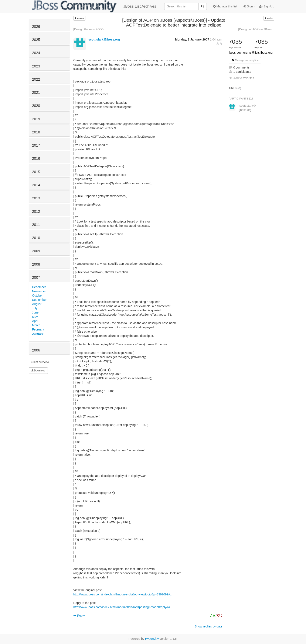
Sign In (250, 6)
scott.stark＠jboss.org (104, 39)
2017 (36, 145)
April (35, 321)
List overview (40, 362)
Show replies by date (208, 626)
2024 (36, 53)
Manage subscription (245, 60)
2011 (36, 225)
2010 (36, 238)
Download (38, 371)
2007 (36, 278)
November (39, 291)
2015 (36, 172)
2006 (36, 350)
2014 (36, 185)
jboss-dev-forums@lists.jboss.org (251, 53)
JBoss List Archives (94, 6)
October (37, 295)
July (35, 308)
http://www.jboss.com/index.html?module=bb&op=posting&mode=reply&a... (123, 607)
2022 (36, 79)
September (39, 300)
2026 (36, 27)
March (36, 325)
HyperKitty (152, 639)
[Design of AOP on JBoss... (256, 29)
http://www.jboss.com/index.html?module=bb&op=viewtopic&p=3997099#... (123, 594)
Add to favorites (241, 78)
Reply (79, 616)
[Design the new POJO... (90, 29)
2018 (36, 132)
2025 (36, 40)
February (38, 329)
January (38, 334)
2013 (36, 198)
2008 (36, 264)
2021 (36, 93)
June (35, 312)
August (37, 304)
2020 (36, 106)
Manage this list (225, 6)
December (39, 287)
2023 (36, 66)
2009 (36, 251)
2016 (36, 159)
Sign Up (267, 6)
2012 (36, 212)
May (35, 317)
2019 (36, 119)
